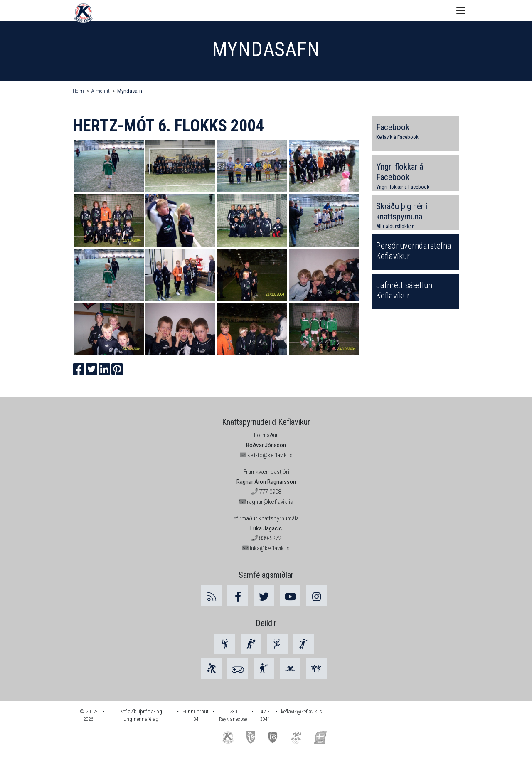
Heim (78, 91)
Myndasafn (130, 91)
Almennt (101, 91)
